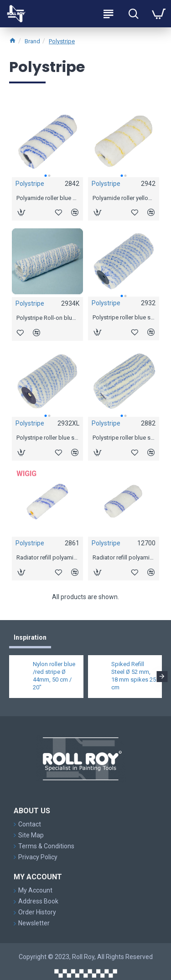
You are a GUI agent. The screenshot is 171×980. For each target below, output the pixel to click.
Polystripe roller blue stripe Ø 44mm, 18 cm (124, 317)
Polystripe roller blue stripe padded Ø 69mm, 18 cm (124, 438)
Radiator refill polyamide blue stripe (47, 557)
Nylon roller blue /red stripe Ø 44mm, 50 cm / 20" (54, 676)
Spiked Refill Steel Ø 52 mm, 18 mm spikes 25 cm (134, 676)
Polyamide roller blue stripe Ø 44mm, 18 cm (47, 198)
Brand (32, 41)
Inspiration (30, 637)
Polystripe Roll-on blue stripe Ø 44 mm (47, 318)
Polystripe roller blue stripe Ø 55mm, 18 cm (47, 438)
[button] (45, 176)
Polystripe (62, 41)
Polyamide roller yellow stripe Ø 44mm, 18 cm (124, 198)
